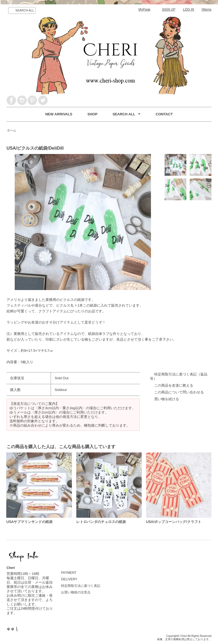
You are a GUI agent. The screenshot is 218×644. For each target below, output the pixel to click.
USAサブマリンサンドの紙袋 (29, 522)
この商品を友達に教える (174, 385)
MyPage (144, 10)
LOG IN (188, 10)
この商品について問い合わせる (179, 392)
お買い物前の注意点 (76, 592)
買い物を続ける (167, 399)
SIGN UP (169, 10)
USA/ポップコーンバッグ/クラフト (174, 522)
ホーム (12, 130)
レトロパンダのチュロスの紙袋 (101, 522)
